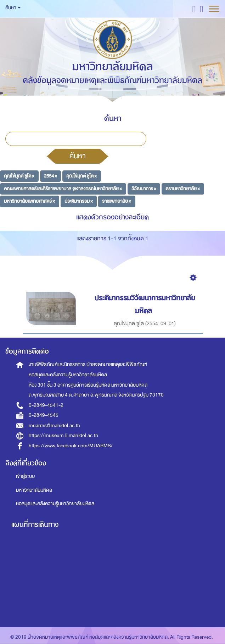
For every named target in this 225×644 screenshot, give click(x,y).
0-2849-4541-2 (46, 405)
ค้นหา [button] (13, 8)
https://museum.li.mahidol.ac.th (63, 435)
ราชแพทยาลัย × (117, 201)
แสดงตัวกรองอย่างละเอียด (112, 217)
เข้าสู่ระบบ (25, 476)
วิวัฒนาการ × (144, 188)
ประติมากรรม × (79, 201)
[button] (194, 9)
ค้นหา (78, 156)
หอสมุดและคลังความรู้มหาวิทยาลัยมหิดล (55, 504)
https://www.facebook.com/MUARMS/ (71, 446)
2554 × (50, 176)
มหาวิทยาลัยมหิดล (34, 490)
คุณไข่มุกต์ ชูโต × (19, 176)
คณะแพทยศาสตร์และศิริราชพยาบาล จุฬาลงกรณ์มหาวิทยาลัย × (63, 188)
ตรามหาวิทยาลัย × (183, 188)
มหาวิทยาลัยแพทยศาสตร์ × (29, 201)
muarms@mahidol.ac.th (54, 425)
